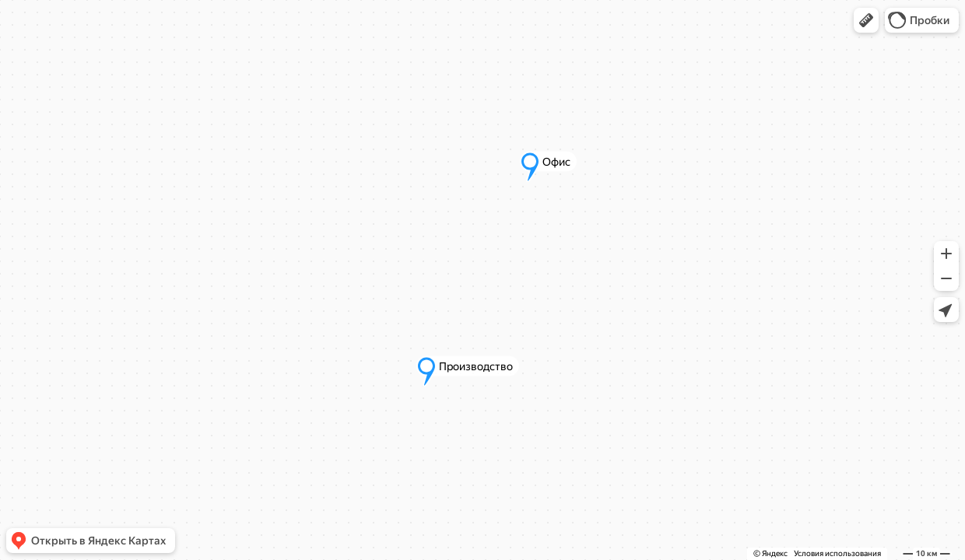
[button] (866, 20)
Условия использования (837, 553)
